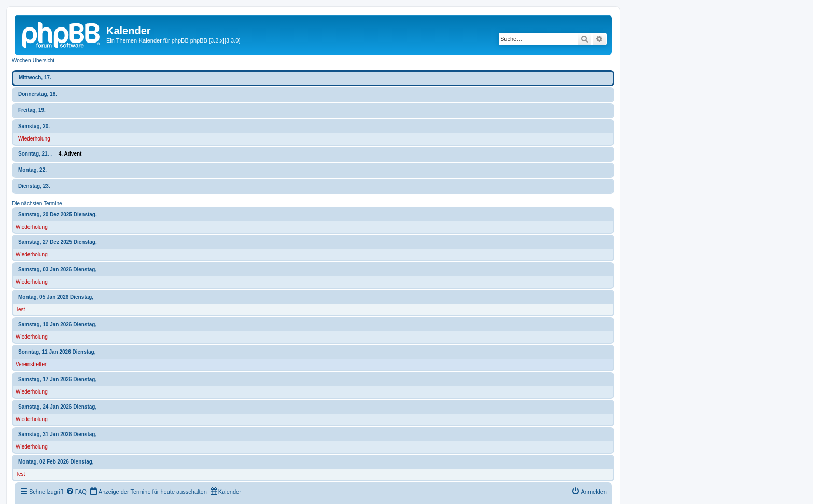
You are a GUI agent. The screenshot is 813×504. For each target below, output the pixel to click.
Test (20, 309)
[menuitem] (76, 492)
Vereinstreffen (32, 364)
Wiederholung (34, 139)
